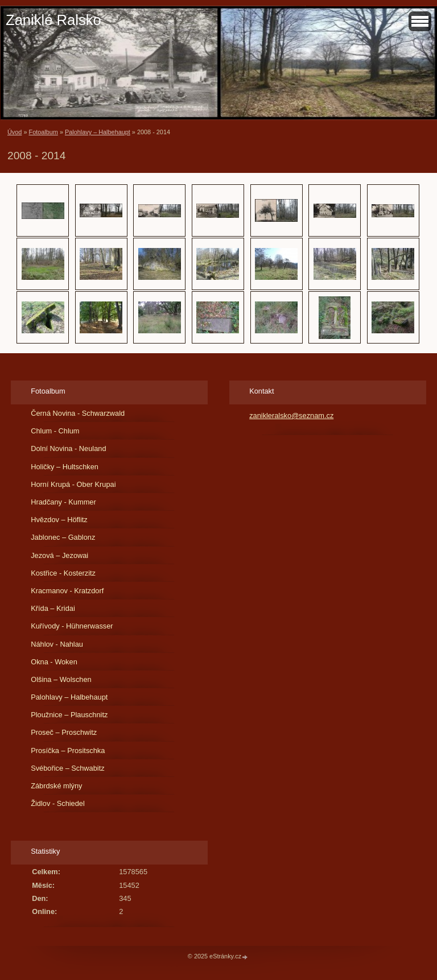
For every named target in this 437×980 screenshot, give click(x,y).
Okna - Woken (54, 662)
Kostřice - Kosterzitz (63, 573)
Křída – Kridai (53, 608)
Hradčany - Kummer (63, 502)
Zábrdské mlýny (56, 786)
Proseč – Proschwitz (64, 732)
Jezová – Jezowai (59, 555)
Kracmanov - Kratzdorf (67, 591)
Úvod (15, 132)
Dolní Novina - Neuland (68, 448)
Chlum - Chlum (55, 431)
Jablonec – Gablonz (63, 537)
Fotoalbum (43, 132)
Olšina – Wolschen (61, 679)
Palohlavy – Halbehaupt (98, 132)
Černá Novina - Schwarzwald (78, 413)
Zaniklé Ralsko (53, 20)
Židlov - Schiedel (58, 803)
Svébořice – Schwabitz (67, 768)
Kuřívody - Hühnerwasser (72, 626)
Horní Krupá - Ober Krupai (73, 484)
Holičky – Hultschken (65, 467)
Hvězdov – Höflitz (59, 520)
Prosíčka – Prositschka (68, 750)
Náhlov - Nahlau (57, 644)
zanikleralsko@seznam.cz (291, 415)
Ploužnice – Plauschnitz (69, 715)
